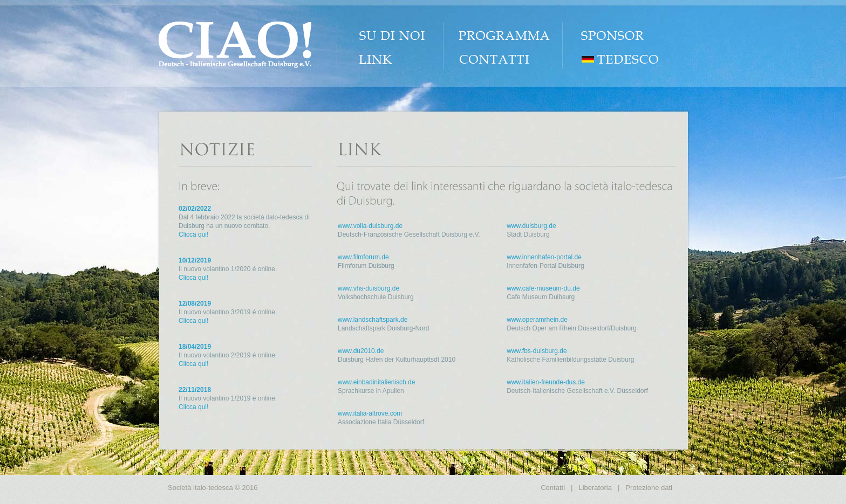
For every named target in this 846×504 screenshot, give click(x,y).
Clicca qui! (193, 234)
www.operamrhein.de (537, 320)
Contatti (553, 488)
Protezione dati (649, 488)
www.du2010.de (361, 351)
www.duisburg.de (531, 226)
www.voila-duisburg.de (370, 226)
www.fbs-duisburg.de (537, 351)
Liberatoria (595, 488)
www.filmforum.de (363, 257)
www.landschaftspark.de (373, 320)
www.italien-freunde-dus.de (546, 382)
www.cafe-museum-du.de (543, 288)
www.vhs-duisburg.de (369, 288)
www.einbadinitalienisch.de (376, 382)
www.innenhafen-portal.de (544, 257)
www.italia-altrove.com (370, 413)
